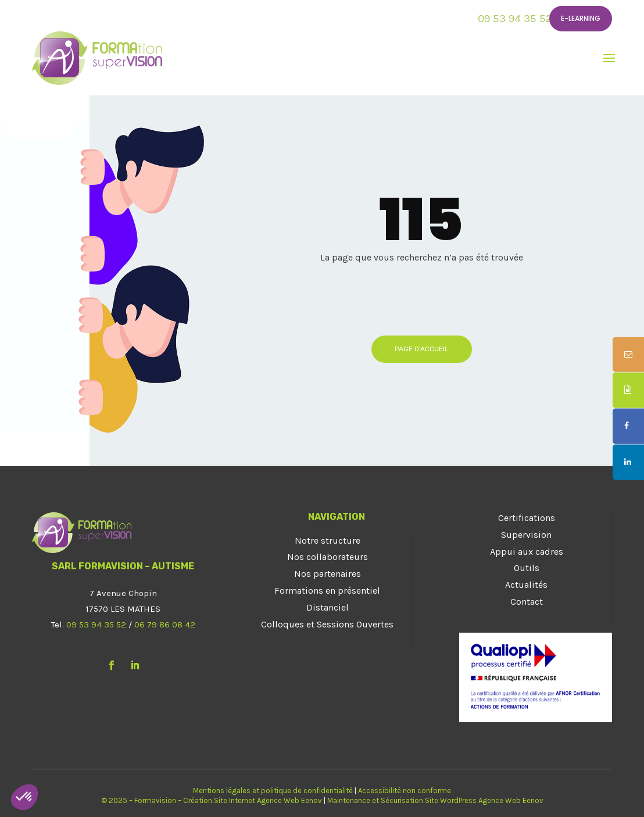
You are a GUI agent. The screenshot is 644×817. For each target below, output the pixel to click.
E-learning (581, 18)
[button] (24, 797)
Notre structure (328, 540)
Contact (527, 602)
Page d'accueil (422, 349)
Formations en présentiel (327, 591)
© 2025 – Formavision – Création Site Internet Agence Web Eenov (212, 800)
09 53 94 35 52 (515, 19)
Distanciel (328, 607)
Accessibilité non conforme (405, 791)
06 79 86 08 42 (165, 625)
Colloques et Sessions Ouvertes (327, 624)
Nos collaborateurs (328, 557)
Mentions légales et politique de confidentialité (273, 791)
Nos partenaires (328, 574)
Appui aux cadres (527, 552)
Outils (527, 568)
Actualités (526, 585)
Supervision (526, 535)
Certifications (527, 518)
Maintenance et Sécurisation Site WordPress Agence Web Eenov (435, 800)
